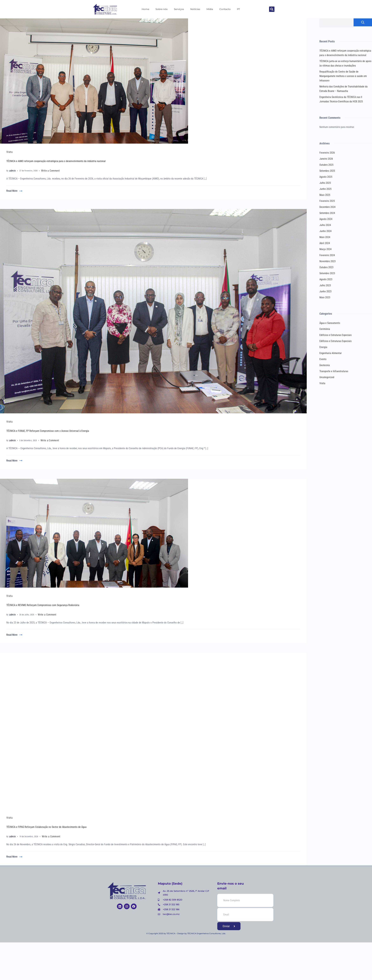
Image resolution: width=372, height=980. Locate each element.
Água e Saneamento (330, 323)
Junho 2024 (325, 231)
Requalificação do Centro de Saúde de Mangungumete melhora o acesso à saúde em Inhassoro (343, 76)
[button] (272, 9)
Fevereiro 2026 (327, 153)
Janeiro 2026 (326, 159)
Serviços (179, 9)
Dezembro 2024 (327, 207)
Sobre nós (162, 9)
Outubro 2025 (326, 165)
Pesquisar (363, 22)
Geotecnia (325, 365)
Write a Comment (50, 170)
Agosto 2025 (326, 177)
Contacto (225, 9)
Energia (323, 347)
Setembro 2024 (327, 213)
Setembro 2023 (327, 273)
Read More (12, 191)
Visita (9, 152)
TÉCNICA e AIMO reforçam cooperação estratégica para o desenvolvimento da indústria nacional (56, 161)
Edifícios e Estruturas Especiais (335, 335)
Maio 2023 (325, 297)
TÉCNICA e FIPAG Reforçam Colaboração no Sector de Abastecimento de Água (46, 827)
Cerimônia (325, 329)
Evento (323, 359)
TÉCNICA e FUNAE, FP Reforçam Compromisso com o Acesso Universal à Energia (48, 431)
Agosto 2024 (326, 219)
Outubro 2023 (326, 267)
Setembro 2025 (327, 171)
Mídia (210, 9)
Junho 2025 (325, 189)
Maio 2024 (325, 237)
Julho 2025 (325, 183)
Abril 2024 (325, 243)
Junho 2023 (325, 291)
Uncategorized (327, 377)
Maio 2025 (325, 195)
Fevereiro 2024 (327, 255)
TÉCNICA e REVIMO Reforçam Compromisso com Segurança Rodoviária (43, 605)
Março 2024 (325, 249)
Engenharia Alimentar (331, 353)
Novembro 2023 (328, 261)
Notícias (195, 9)
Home (145, 9)
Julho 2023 (325, 285)
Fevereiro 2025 (327, 201)
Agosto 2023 (326, 279)
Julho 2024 (325, 225)
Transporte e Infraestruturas (334, 371)
